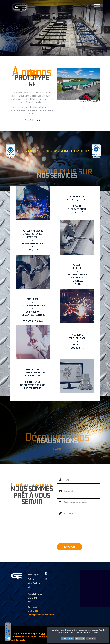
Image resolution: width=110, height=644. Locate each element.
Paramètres (91, 639)
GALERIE (59, 449)
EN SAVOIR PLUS (32, 120)
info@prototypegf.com (41, 615)
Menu (97, 4)
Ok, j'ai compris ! (67, 639)
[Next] (107, 30)
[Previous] (3, 30)
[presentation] (76, 537)
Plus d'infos (80, 639)
